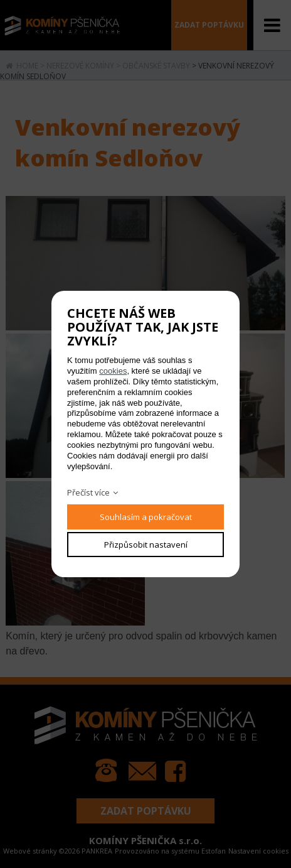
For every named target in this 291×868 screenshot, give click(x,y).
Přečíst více (88, 492)
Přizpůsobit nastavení (146, 545)
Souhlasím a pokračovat (146, 517)
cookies (113, 371)
